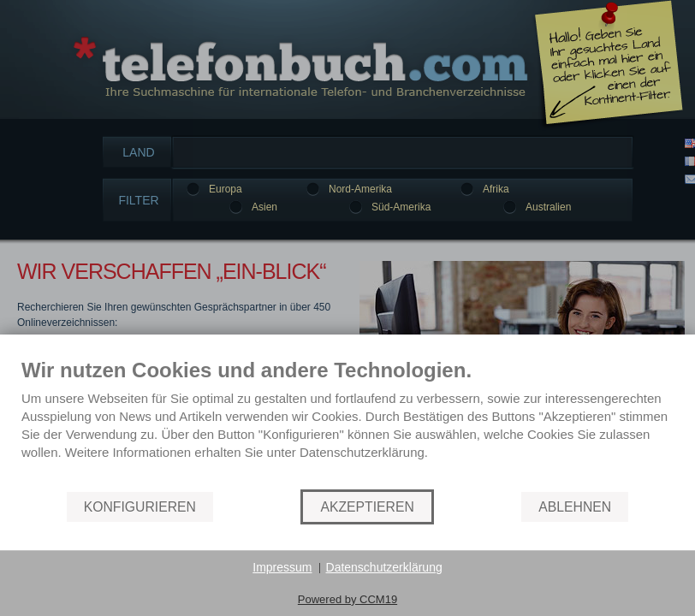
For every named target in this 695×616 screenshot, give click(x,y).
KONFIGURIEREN (140, 507)
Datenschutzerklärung (384, 567)
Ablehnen (575, 507)
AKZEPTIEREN (367, 507)
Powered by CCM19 (347, 599)
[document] (347, 423)
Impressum (282, 567)
